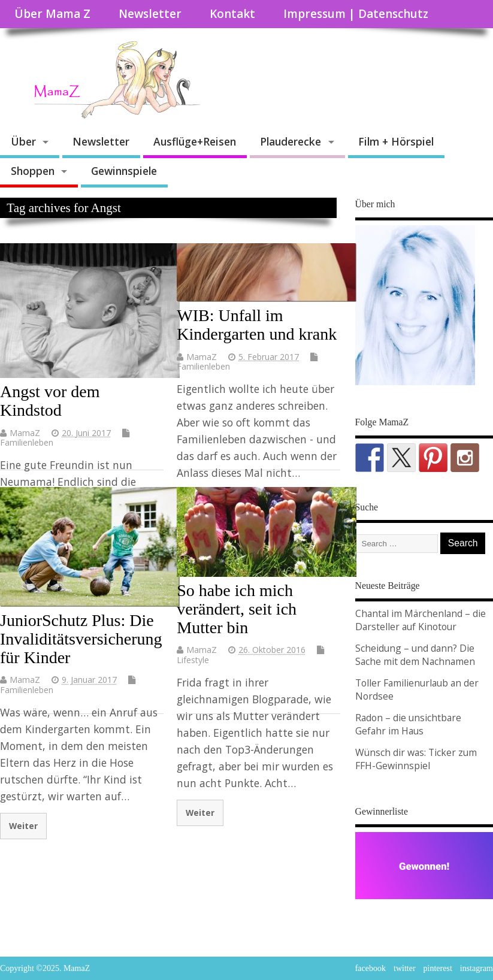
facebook (370, 968)
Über (23, 141)
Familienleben (27, 442)
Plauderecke (291, 141)
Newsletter (150, 14)
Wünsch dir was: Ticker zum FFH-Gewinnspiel (416, 759)
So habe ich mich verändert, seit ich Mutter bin (237, 609)
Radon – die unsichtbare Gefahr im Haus (408, 724)
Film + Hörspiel (396, 141)
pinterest (438, 968)
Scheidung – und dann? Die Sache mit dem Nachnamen (415, 655)
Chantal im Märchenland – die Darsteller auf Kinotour (421, 620)
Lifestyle (193, 660)
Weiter (23, 826)
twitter (405, 968)
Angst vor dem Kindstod (50, 401)
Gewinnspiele (124, 171)
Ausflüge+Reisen (195, 141)
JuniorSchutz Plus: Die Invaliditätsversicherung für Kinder (81, 639)
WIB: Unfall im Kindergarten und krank (257, 325)
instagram (477, 968)
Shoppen (33, 171)
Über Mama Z (52, 14)
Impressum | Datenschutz (356, 14)
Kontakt (232, 14)
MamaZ (25, 433)
